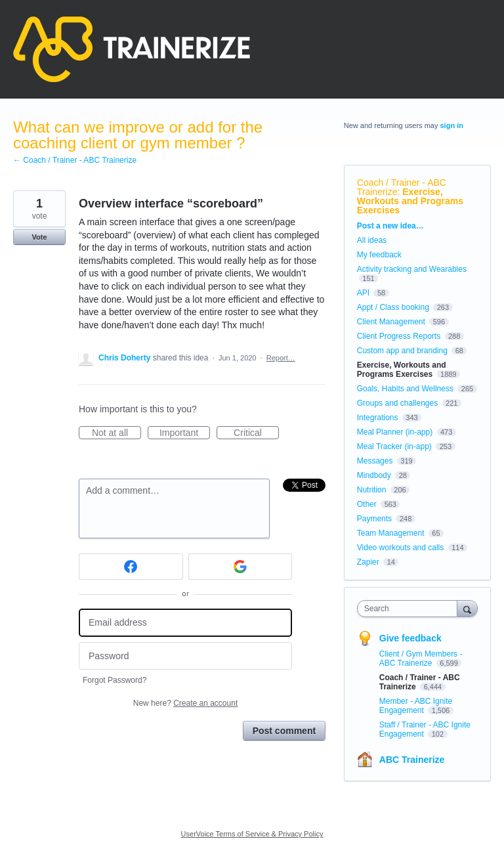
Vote (39, 237)
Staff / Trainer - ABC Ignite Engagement (425, 729)
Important (185, 433)
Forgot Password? (115, 680)
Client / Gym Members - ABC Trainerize (421, 659)
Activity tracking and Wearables (412, 269)
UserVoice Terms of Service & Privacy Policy (252, 834)
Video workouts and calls (401, 548)
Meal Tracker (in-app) (394, 446)
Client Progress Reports (399, 336)
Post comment (284, 731)
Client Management (391, 322)
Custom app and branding (402, 351)
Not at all (116, 433)
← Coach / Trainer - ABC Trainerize (75, 160)
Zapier (368, 562)
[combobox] (410, 609)
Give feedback (410, 638)
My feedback (379, 255)
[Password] (185, 656)
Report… (281, 358)
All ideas (372, 240)
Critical (256, 433)
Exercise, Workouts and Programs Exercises (410, 201)
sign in (452, 125)
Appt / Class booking (393, 307)
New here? (185, 703)
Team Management (391, 533)
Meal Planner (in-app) (395, 432)
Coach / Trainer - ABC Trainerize (402, 187)
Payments (374, 519)
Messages (375, 461)
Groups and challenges (397, 403)
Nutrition (372, 490)
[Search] (467, 608)
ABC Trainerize (412, 760)
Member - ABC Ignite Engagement (416, 706)
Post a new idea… (390, 226)
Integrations (378, 418)
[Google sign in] (241, 567)
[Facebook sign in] (131, 567)
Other (367, 504)
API (363, 293)
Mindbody (374, 475)
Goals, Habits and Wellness (405, 389)
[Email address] (185, 623)
